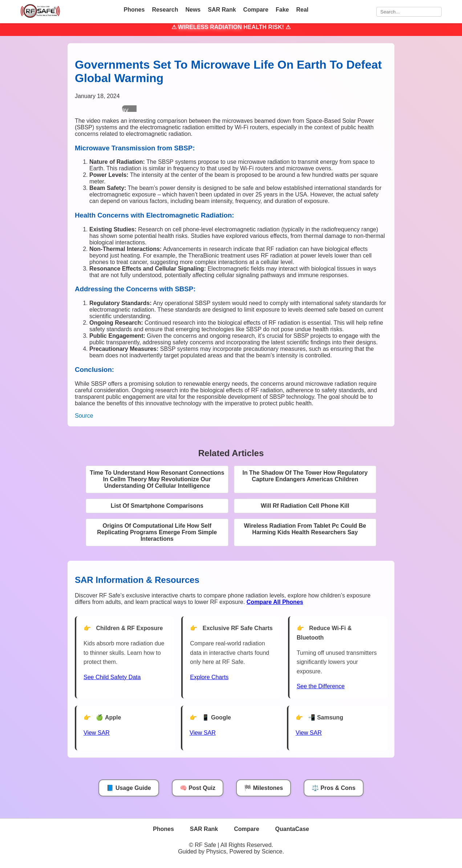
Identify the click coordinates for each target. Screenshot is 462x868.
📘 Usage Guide (129, 788)
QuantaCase (292, 829)
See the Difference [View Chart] (321, 686)
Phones (134, 10)
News (193, 10)
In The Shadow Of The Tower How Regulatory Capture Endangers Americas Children (305, 476)
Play (122, 110)
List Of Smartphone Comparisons (157, 506)
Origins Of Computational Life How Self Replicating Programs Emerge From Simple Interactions (157, 532)
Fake (282, 10)
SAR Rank (222, 10)
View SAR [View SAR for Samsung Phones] (309, 733)
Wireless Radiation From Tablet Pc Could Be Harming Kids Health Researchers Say (305, 529)
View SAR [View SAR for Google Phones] (203, 733)
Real (302, 10)
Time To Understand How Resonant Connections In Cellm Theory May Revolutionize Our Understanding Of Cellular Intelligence (157, 479)
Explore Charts (209, 677)
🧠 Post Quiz (198, 788)
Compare (256, 10)
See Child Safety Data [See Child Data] (112, 677)
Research (165, 10)
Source (84, 416)
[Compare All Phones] (275, 602)
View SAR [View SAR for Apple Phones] (97, 733)
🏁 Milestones (264, 788)
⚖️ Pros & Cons (333, 788)
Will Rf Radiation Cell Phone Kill (305, 506)
